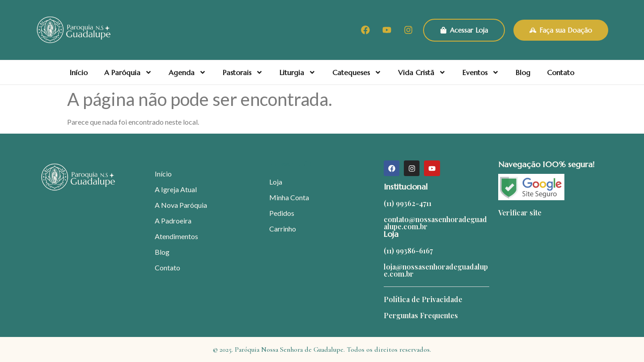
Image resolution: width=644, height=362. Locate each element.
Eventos (481, 72)
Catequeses (357, 72)
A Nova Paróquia (181, 205)
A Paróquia (128, 72)
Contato (561, 72)
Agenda (187, 72)
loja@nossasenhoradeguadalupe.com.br (436, 270)
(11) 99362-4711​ (408, 203)
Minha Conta (289, 197)
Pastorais (243, 72)
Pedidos (282, 213)
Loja (276, 182)
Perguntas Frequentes (421, 315)
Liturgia (298, 72)
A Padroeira (173, 221)
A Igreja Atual (176, 189)
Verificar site (520, 213)
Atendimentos (176, 236)
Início (79, 72)
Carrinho (283, 229)
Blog (523, 72)
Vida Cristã (422, 72)
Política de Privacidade (423, 299)
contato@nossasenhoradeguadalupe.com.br (435, 223)
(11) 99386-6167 (408, 250)
